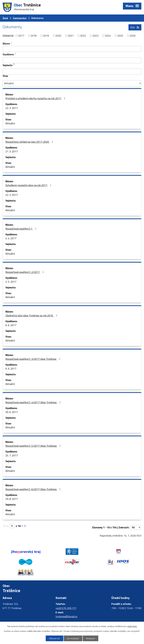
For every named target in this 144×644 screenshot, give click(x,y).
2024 (108, 36)
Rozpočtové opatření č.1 (21, 229)
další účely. (132, 626)
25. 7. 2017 (12, 455)
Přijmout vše (54, 638)
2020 (58, 36)
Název (6, 44)
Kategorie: (8, 35)
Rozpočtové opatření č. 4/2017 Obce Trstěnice (34, 402)
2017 (21, 36)
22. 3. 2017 (12, 108)
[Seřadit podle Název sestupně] (12, 43)
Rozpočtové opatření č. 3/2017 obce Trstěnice (33, 359)
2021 (71, 36)
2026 (133, 36)
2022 (83, 36)
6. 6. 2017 (11, 325)
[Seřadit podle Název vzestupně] (12, 42)
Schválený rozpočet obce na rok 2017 (29, 185)
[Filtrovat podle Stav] (72, 83)
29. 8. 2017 (12, 499)
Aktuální (10, 123)
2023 (96, 36)
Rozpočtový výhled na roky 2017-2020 (30, 142)
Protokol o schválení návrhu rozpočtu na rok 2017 (36, 98)
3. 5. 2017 (11, 282)
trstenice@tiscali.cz (66, 616)
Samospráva (20, 18)
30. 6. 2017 (12, 412)
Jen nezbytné (73, 638)
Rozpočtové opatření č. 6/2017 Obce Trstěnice (34, 489)
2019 (46, 36)
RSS (135, 27)
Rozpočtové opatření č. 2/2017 (25, 272)
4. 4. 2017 (11, 238)
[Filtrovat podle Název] (72, 49)
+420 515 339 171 (66, 608)
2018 (34, 36)
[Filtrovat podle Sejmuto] (72, 72)
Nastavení (91, 638)
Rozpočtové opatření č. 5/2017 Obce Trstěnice (34, 446)
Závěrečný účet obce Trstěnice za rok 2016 (32, 315)
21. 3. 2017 (12, 151)
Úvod (5, 18)
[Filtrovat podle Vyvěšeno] (72, 60)
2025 (120, 36)
